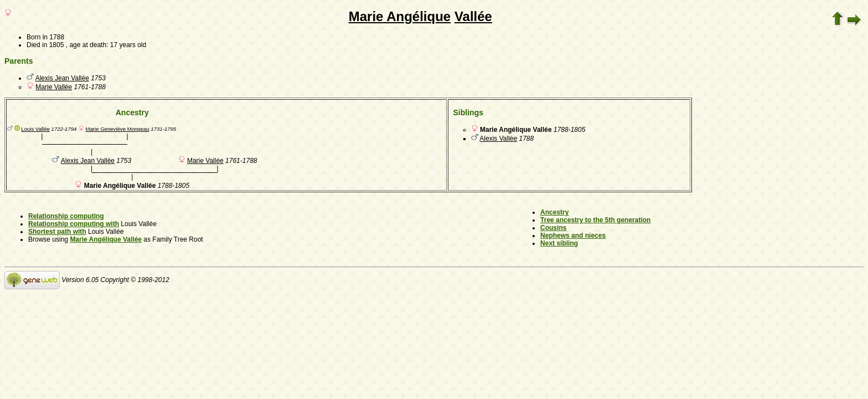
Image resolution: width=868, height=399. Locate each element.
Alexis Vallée (498, 139)
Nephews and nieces (573, 236)
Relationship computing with (74, 224)
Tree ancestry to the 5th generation (595, 220)
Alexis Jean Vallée (62, 78)
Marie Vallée (54, 87)
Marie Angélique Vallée (106, 239)
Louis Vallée (35, 129)
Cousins (553, 228)
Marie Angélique (400, 16)
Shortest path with (57, 232)
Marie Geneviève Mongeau (117, 129)
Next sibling (559, 243)
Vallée (473, 16)
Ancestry (554, 212)
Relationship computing (66, 216)
